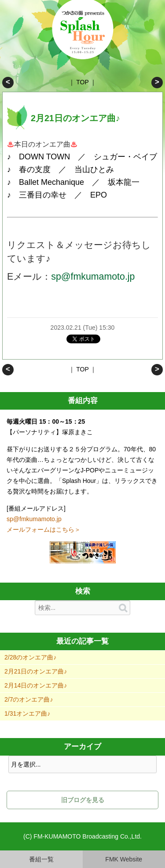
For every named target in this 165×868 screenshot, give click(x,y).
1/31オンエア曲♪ (27, 713)
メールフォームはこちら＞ (44, 529)
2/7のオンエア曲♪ (29, 699)
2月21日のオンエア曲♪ (36, 671)
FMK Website (124, 859)
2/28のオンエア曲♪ (8, 83)
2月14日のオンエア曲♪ (157, 83)
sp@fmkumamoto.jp (93, 277)
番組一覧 (41, 859)
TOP (82, 82)
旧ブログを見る (83, 800)
